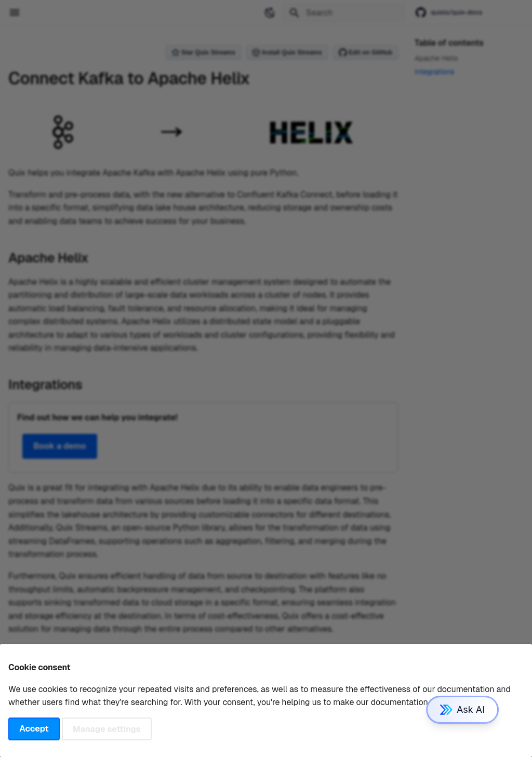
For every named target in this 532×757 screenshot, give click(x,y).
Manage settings (107, 729)
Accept (34, 729)
